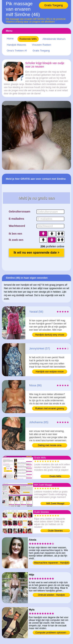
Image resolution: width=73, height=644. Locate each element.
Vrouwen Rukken (42, 45)
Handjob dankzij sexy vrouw (50, 335)
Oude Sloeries (55, 531)
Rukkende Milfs (28, 39)
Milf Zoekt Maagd (55, 504)
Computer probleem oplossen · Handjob (51, 633)
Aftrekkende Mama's (54, 39)
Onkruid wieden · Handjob (51, 595)
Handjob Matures (16, 45)
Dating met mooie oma (50, 445)
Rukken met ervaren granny (50, 408)
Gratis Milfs (55, 476)
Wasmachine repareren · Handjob (51, 563)
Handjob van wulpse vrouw (50, 372)
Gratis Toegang (54, 5)
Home (10, 39)
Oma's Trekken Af (17, 51)
